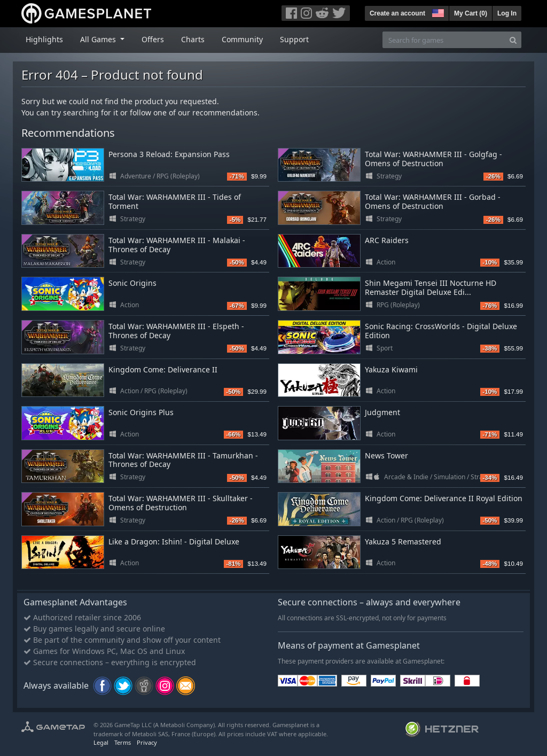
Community (242, 39)
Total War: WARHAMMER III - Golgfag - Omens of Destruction (433, 159)
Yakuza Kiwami (391, 369)
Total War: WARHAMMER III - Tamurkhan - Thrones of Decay (183, 460)
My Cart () (471, 13)
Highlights (44, 39)
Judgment (382, 412)
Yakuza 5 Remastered (403, 541)
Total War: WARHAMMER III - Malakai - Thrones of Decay (177, 245)
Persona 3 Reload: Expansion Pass (169, 154)
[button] (437, 12)
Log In (507, 13)
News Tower (386, 455)
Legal (101, 742)
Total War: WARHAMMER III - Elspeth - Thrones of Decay (176, 331)
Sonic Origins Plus (141, 412)
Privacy (147, 742)
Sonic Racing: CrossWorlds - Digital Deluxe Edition (441, 331)
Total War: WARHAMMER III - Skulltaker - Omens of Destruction (181, 503)
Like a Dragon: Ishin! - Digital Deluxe (174, 541)
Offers (153, 39)
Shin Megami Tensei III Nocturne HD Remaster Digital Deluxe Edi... (431, 287)
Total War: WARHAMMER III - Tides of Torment (175, 201)
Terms (123, 742)
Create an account (397, 13)
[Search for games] (444, 40)
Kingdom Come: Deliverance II (163, 369)
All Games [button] (99, 39)
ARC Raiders (387, 240)
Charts (193, 39)
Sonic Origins (132, 283)
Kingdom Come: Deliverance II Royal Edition (444, 498)
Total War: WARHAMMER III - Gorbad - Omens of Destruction (433, 201)
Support (294, 39)
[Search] (513, 40)
